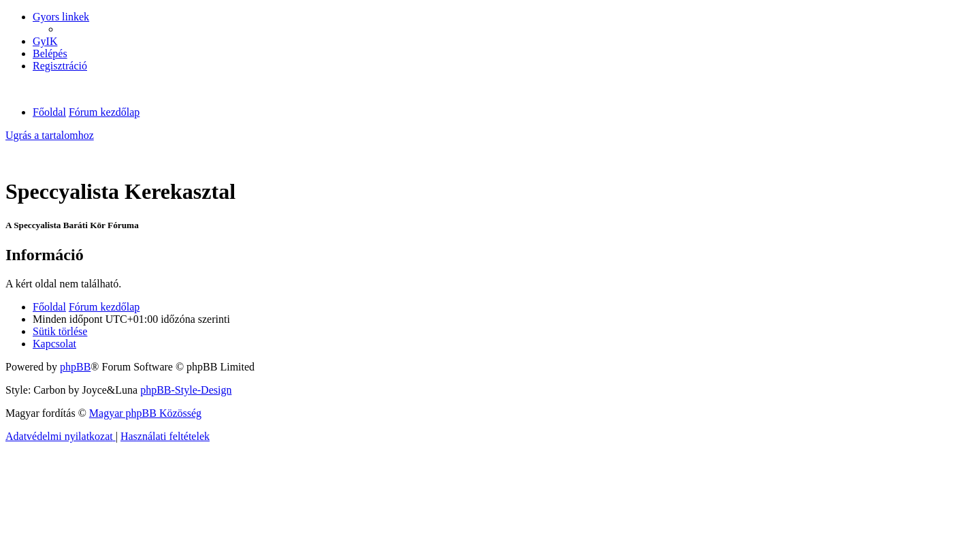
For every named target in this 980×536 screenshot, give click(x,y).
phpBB (75, 367)
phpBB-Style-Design (186, 390)
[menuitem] (45, 41)
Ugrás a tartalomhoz (50, 135)
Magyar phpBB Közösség (145, 413)
